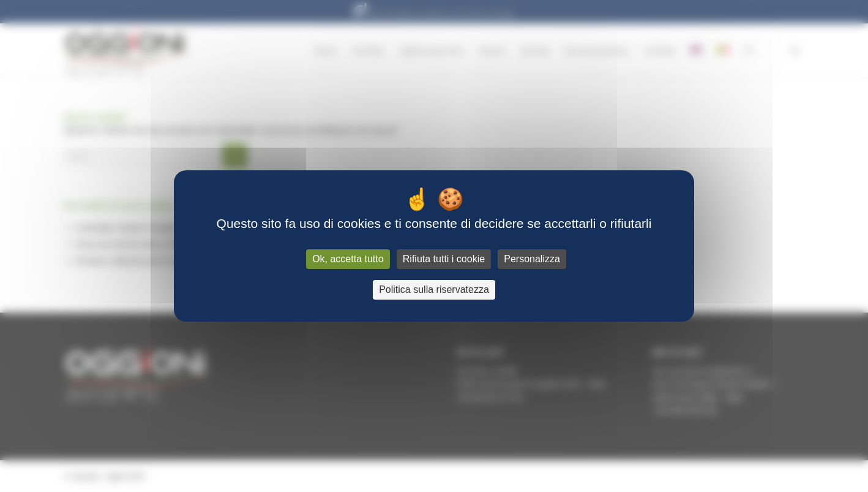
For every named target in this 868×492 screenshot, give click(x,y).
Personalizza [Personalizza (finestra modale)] (532, 259)
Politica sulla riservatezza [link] (434, 290)
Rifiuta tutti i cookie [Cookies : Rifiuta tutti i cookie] (444, 259)
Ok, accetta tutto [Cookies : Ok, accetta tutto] (348, 259)
